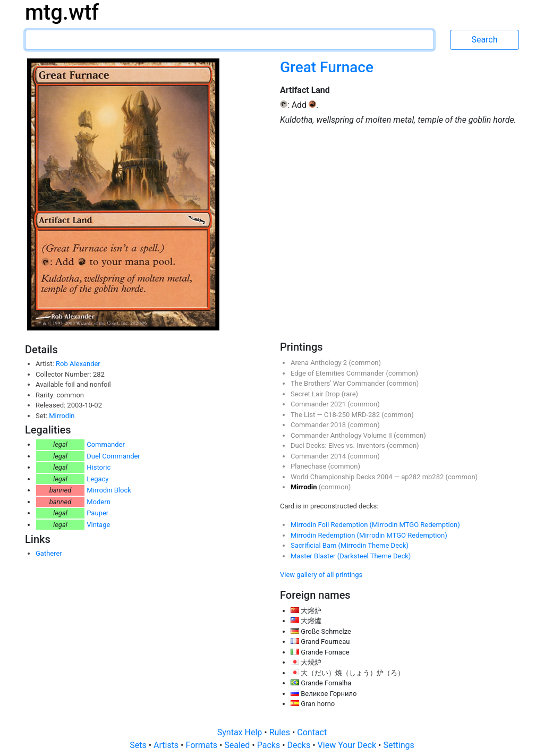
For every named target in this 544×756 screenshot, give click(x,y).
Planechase (309, 466)
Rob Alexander (78, 364)
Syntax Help (241, 732)
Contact (312, 732)
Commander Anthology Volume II (342, 435)
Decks (300, 745)
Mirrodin (62, 416)
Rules (281, 732)
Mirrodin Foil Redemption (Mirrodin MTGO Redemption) (375, 525)
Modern (99, 502)
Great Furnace (327, 67)
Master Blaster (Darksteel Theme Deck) (351, 556)
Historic (99, 467)
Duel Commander (113, 456)
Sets (139, 745)
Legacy (97, 479)
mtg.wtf (62, 12)
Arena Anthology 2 (320, 363)
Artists (167, 745)
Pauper (97, 513)
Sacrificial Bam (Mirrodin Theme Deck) (350, 545)
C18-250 (338, 415)
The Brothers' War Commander (339, 383)
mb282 (434, 477)
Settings (398, 745)
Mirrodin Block (109, 490)
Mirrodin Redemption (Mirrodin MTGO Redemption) (369, 535)
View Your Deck (348, 745)
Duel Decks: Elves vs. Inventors (339, 445)
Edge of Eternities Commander (338, 373)
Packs (270, 745)
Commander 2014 (319, 456)
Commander (106, 444)
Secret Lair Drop (316, 394)
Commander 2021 (319, 404)
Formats (202, 745)
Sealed (238, 745)
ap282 (412, 477)
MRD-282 (367, 415)
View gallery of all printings (321, 575)
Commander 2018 (319, 425)
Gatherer (49, 553)
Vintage (98, 525)
